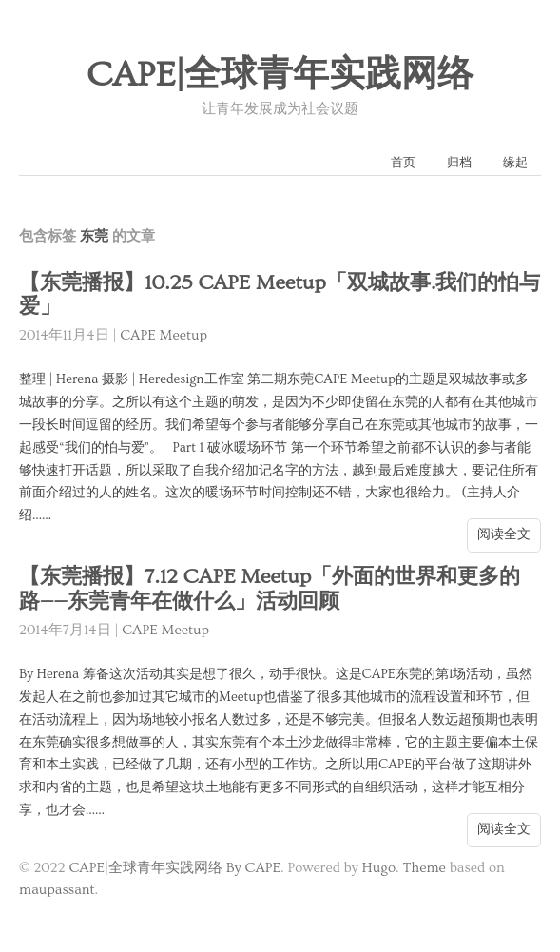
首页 (403, 163)
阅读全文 (504, 534)
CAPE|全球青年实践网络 (280, 75)
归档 (459, 163)
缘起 (515, 163)
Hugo (379, 868)
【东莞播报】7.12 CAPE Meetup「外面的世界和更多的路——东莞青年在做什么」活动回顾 (270, 589)
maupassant (57, 890)
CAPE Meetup (164, 335)
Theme (424, 868)
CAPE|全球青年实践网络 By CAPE (174, 868)
